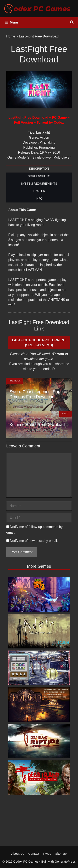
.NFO (39, 199)
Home (11, 36)
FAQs (47, 854)
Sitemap (61, 854)
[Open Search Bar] (72, 22)
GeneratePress (65, 861)
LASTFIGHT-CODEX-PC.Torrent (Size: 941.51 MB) (39, 343)
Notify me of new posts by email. (34, 541)
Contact (34, 854)
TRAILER (39, 191)
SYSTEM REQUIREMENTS (39, 184)
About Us (18, 854)
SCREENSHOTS (39, 176)
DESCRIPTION (39, 169)
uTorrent (57, 354)
